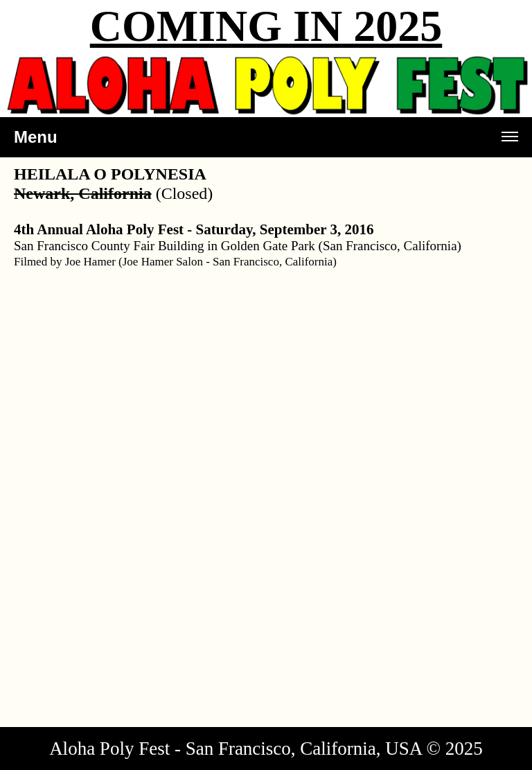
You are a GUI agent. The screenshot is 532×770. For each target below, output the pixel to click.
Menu (266, 142)
